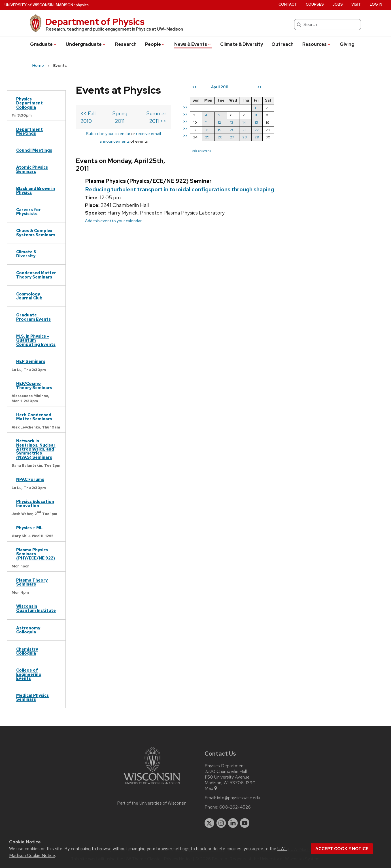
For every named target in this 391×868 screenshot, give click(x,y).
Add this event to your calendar (113, 206)
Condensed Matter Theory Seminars (36, 275)
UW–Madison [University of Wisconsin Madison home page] (39, 5)
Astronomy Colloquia (28, 630)
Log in (376, 4)
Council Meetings (34, 150)
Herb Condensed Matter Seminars (34, 417)
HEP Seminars (31, 361)
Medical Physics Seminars (32, 697)
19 (258, 130)
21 (282, 130)
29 (295, 137)
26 (258, 137)
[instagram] (221, 823)
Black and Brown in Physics (36, 190)
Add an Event (240, 151)
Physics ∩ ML (29, 528)
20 (271, 130)
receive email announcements (159, 126)
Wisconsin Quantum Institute (36, 608)
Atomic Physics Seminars (32, 169)
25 (246, 137)
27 (270, 137)
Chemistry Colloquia (27, 651)
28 (283, 137)
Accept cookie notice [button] (342, 849)
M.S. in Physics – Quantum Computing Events (36, 340)
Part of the (152, 803)
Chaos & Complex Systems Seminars (36, 232)
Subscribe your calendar (103, 126)
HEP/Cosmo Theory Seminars (34, 385)
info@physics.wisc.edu (239, 798)
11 (245, 122)
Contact (288, 4)
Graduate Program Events (33, 317)
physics (82, 5)
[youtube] (245, 823)
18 (245, 130)
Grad (44, 44)
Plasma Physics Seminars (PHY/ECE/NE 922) (36, 554)
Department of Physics (95, 22)
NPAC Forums (30, 479)
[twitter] (209, 823)
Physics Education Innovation (35, 503)
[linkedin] (233, 823)
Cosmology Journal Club (29, 296)
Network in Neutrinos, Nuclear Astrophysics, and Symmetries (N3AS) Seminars (36, 449)
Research (126, 44)
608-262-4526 (235, 807)
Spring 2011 (137, 113)
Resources (317, 44)
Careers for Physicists (28, 212)
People (155, 44)
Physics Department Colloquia (29, 103)
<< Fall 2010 (94, 113)
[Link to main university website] (152, 785)
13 (270, 122)
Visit (356, 4)
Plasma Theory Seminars (32, 582)
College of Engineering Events (29, 674)
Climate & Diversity (242, 44)
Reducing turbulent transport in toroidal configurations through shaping (179, 175)
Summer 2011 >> (186, 113)
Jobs (338, 4)
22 (295, 130)
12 (258, 122)
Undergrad (86, 44)
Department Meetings (29, 131)
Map (211, 788)
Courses (315, 4)
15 (295, 122)
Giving (347, 44)
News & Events (193, 44)
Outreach (282, 44)
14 (282, 122)
